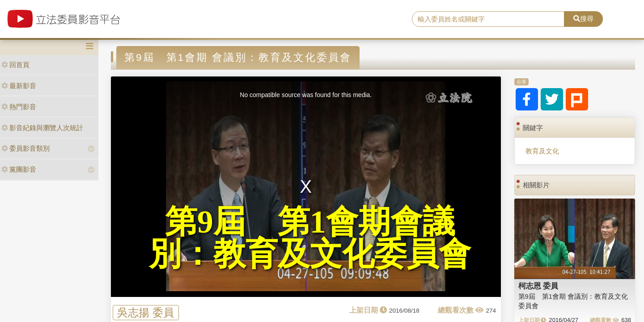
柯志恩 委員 (538, 286)
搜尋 (583, 19)
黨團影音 (19, 169)
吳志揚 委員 (146, 312)
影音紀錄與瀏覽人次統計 (42, 128)
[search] (488, 19)
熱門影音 (19, 107)
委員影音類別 (25, 148)
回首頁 (15, 65)
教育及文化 (542, 151)
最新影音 (19, 86)
